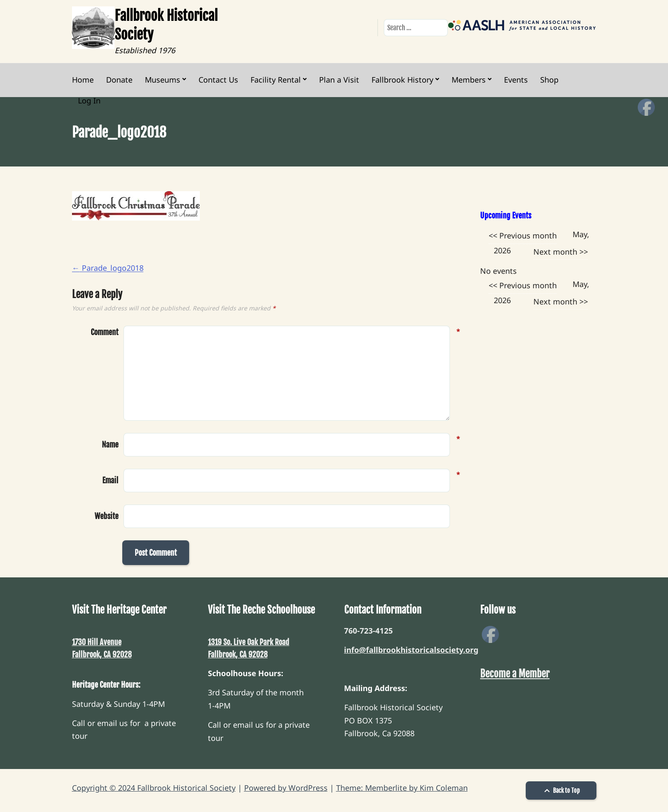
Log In (89, 100)
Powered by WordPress (286, 788)
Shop (549, 80)
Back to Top (561, 790)
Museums (163, 80)
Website (107, 516)
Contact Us (218, 80)
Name (110, 444)
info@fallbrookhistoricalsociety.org (411, 650)
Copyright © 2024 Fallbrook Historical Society (154, 788)
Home (83, 80)
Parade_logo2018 (108, 268)
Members (469, 80)
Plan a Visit (339, 80)
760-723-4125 (369, 631)
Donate (119, 80)
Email (110, 479)
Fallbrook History (402, 80)
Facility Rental (276, 80)
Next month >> (561, 252)
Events (516, 80)
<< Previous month (523, 235)
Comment (105, 332)
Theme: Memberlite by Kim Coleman (402, 788)
